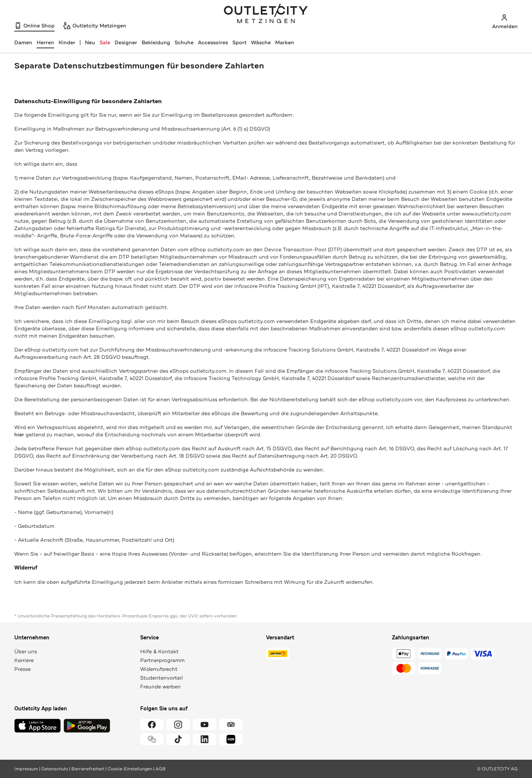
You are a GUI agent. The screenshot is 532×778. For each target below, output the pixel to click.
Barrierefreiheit (88, 769)
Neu (90, 42)
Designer (126, 42)
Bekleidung (156, 42)
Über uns (26, 651)
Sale (105, 42)
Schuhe (184, 42)
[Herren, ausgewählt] (45, 42)
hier (19, 435)
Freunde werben (160, 687)
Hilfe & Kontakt (159, 651)
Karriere (24, 660)
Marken (285, 42)
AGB (161, 769)
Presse (23, 669)
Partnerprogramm (162, 660)
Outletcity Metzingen (266, 14)
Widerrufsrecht (159, 669)
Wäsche (261, 42)
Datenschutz (55, 769)
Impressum (26, 769)
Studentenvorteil (162, 678)
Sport (239, 42)
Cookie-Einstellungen (130, 769)
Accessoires (213, 42)
